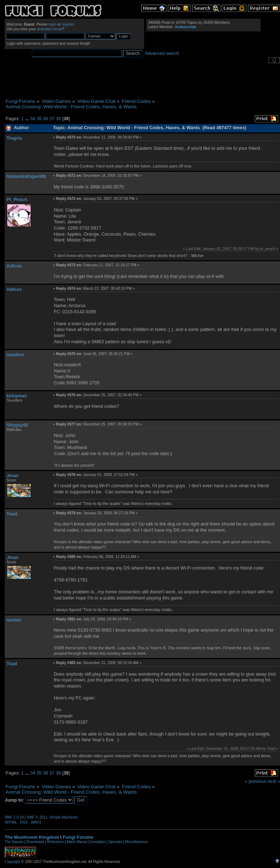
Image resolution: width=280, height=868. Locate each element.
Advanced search (162, 53)
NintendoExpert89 (26, 176)
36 (45, 119)
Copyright (12, 862)
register (68, 24)
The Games (14, 842)
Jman (12, 476)
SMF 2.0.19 (14, 817)
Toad (12, 514)
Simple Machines (63, 817)
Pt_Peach (17, 199)
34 (33, 119)
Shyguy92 (17, 425)
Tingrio (14, 138)
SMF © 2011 (37, 817)
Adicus (14, 266)
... (27, 119)
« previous (255, 781)
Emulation (97, 842)
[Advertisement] (142, 81)
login (53, 24)
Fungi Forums (78, 837)
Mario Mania (77, 842)
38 (58, 119)
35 (39, 119)
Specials (115, 842)
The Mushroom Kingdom (32, 837)
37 (52, 119)
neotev (14, 620)
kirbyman (17, 396)
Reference (55, 842)
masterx (15, 355)
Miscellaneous (136, 842)
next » (274, 781)
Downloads (35, 842)
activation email (50, 29)
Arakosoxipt (185, 27)
